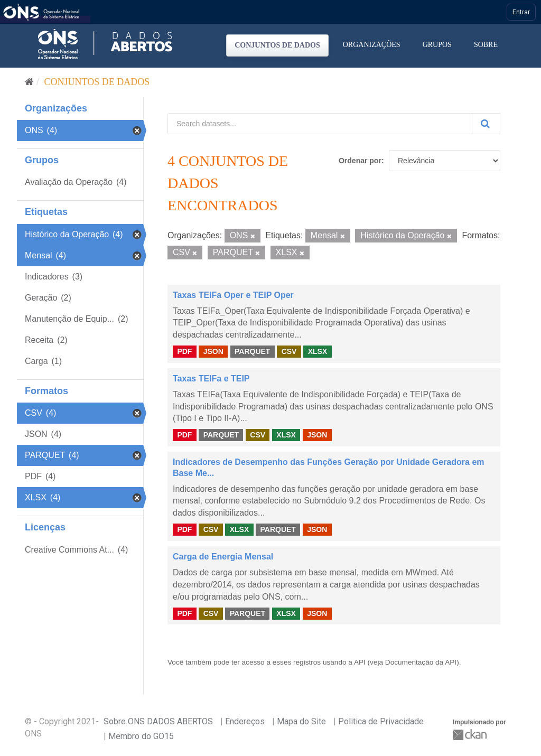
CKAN (471, 735)
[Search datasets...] (320, 124)
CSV (289, 351)
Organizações (372, 45)
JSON (213, 351)
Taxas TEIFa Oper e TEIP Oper (233, 295)
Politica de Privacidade (381, 721)
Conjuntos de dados (277, 45)
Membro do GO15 (141, 736)
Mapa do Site (301, 721)
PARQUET (252, 351)
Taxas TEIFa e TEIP (211, 379)
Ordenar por (360, 161)
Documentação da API (421, 662)
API (360, 662)
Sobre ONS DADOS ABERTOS (158, 721)
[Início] (29, 82)
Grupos (437, 45)
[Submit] (486, 124)
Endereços (245, 721)
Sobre (486, 45)
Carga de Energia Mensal (223, 557)
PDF (184, 351)
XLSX (318, 351)
